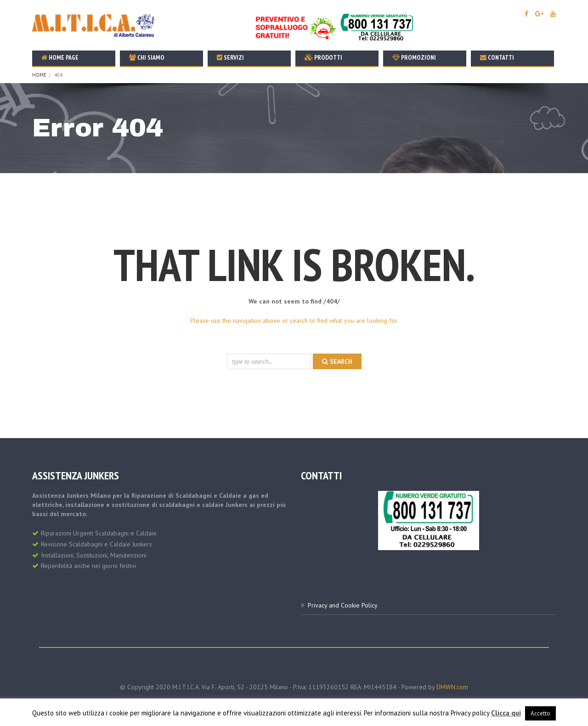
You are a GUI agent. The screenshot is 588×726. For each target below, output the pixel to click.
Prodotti (323, 57)
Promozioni (414, 57)
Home (39, 75)
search (337, 361)
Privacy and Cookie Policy (343, 605)
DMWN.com (452, 687)
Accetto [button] (540, 713)
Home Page (60, 57)
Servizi (230, 57)
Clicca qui (506, 713)
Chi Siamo (147, 57)
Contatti (497, 57)
